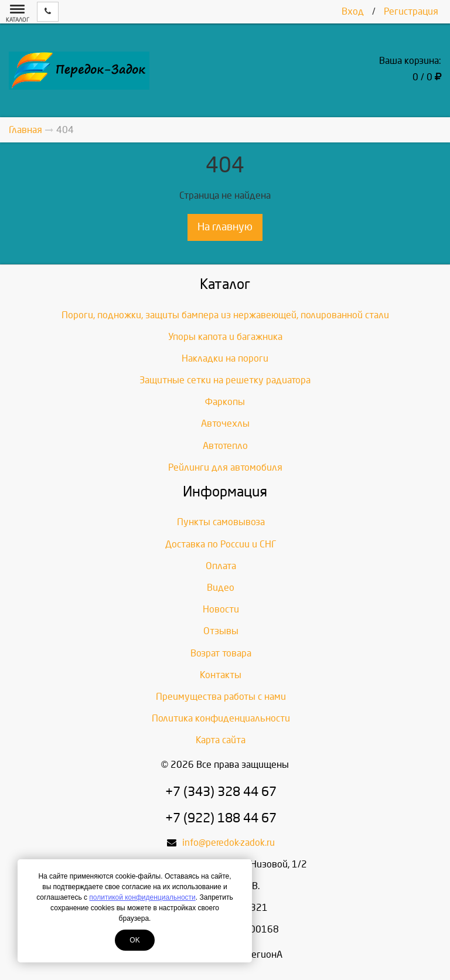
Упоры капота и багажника (225, 337)
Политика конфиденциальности (221, 718)
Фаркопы (225, 402)
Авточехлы (225, 423)
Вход (353, 11)
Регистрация (411, 11)
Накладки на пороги (225, 358)
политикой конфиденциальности (142, 897)
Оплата (221, 566)
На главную (225, 227)
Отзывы (221, 631)
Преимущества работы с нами (221, 697)
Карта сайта (221, 740)
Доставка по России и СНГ (221, 544)
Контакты (221, 675)
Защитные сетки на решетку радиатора (225, 380)
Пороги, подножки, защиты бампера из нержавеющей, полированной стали (225, 315)
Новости (221, 609)
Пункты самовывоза (221, 522)
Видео (221, 588)
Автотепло (225, 446)
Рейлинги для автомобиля (225, 467)
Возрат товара (221, 653)
